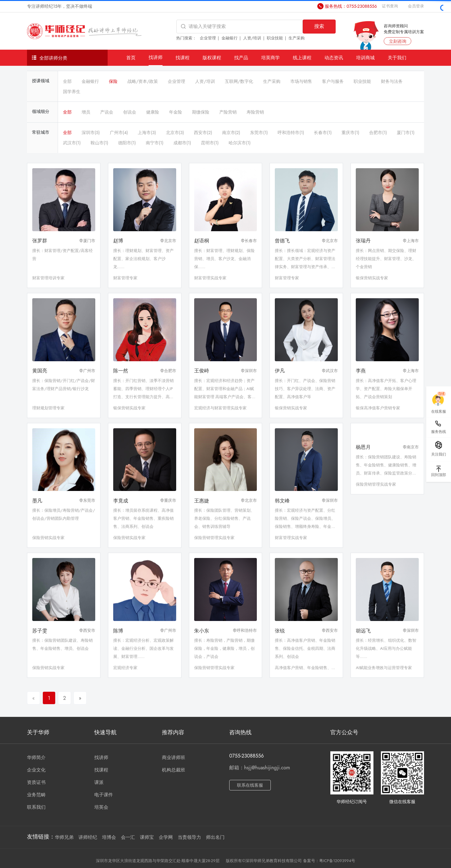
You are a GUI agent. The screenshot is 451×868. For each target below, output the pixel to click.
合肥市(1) (378, 133)
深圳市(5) (91, 133)
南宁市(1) (155, 143)
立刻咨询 (398, 41)
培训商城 (365, 58)
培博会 (109, 837)
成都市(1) (182, 143)
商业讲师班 (174, 758)
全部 (67, 81)
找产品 (241, 58)
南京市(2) (231, 133)
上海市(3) (147, 133)
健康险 (153, 112)
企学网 (166, 837)
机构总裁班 (174, 770)
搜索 (319, 26)
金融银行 (230, 38)
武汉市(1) (72, 143)
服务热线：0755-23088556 (351, 6)
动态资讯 (334, 58)
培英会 (101, 807)
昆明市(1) (210, 143)
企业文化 (36, 770)
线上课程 (302, 58)
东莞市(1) (259, 133)
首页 (131, 58)
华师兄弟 (64, 837)
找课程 (183, 58)
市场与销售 (301, 81)
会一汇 (128, 837)
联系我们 (36, 807)
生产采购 (297, 38)
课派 (99, 782)
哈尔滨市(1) (240, 143)
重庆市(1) (350, 133)
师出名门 (215, 837)
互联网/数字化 (239, 81)
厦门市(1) (406, 133)
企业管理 (208, 38)
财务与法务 (392, 81)
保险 (113, 81)
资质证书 (36, 782)
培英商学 (270, 58)
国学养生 (72, 92)
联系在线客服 (250, 785)
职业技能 (275, 38)
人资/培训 (252, 38)
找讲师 (156, 57)
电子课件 (104, 795)
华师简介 (36, 758)
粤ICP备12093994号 (337, 861)
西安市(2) (203, 133)
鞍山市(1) (99, 143)
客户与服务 (333, 81)
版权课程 (212, 58)
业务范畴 (36, 795)
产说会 (107, 112)
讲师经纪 (88, 837)
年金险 (176, 112)
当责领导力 (189, 837)
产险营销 (228, 112)
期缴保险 (201, 112)
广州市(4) (119, 133)
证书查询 (390, 6)
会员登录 (416, 6)
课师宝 (147, 837)
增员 (86, 112)
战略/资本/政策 (143, 81)
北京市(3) (175, 133)
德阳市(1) (127, 143)
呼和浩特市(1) (291, 133)
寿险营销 (255, 112)
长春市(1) (323, 133)
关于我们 (397, 58)
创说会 (130, 112)
